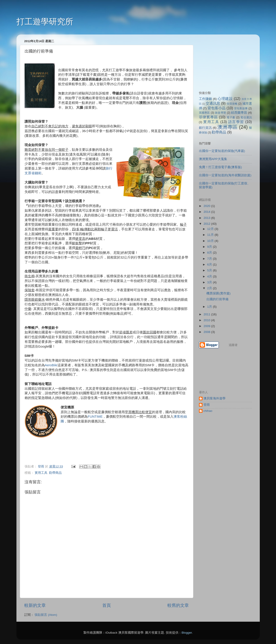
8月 (210, 253)
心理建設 (225, 99)
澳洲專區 (228, 127)
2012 (207, 224)
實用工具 (41, 473)
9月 (210, 247)
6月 (210, 265)
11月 (211, 235)
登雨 (207, 405)
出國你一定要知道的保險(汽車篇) (222, 151)
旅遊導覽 (220, 113)
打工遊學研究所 (45, 22)
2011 (207, 314)
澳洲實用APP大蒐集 (213, 159)
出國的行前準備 (217, 299)
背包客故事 (241, 108)
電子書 (231, 117)
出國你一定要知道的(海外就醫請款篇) (225, 175)
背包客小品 (217, 108)
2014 (207, 212)
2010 (207, 320)
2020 (207, 206)
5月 (210, 270)
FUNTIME (95, 417)
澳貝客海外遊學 (214, 398)
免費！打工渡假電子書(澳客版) (220, 167)
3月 (210, 282)
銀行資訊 (205, 128)
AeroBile (51, 365)
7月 (210, 259)
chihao (208, 411)
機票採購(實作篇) (218, 293)
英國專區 (204, 113)
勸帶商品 (55, 473)
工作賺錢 (205, 99)
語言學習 (236, 122)
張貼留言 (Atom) (46, 615)
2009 (207, 326)
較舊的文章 (178, 605)
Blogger (187, 633)
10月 (211, 241)
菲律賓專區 (208, 117)
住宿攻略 (232, 104)
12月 (211, 229)
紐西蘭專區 (239, 113)
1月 (210, 307)
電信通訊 (246, 117)
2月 (210, 288)
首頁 (107, 605)
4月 (210, 276)
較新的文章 (35, 605)
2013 (207, 218)
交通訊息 (213, 103)
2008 (207, 332)
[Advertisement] (221, 60)
